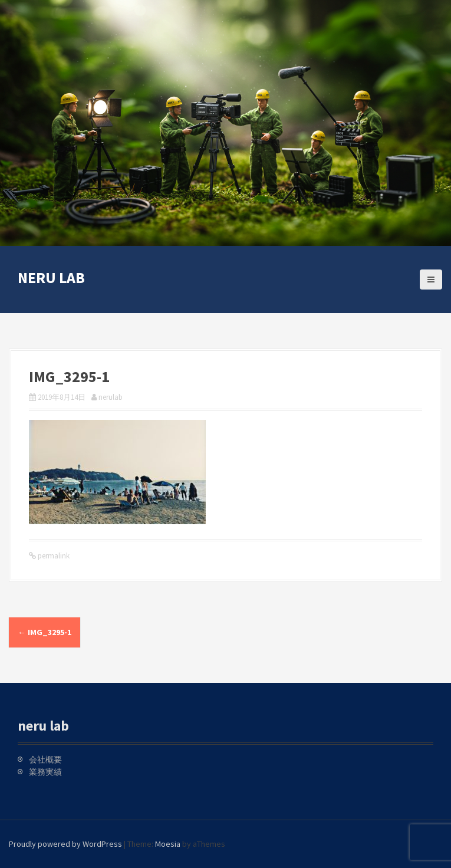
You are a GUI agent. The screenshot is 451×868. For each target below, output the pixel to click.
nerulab (111, 397)
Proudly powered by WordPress (65, 844)
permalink (53, 556)
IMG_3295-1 (45, 632)
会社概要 (45, 759)
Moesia (168, 844)
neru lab (51, 277)
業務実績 (45, 772)
